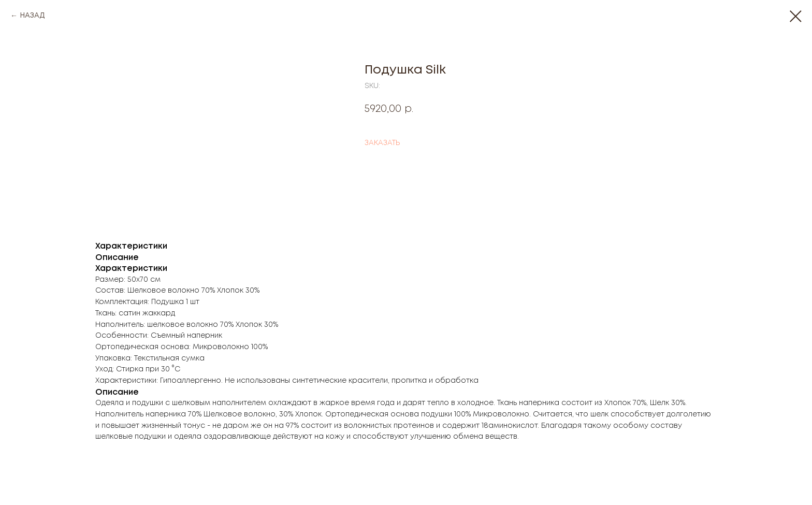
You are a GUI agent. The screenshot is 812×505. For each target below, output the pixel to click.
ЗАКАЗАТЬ (382, 143)
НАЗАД (32, 16)
